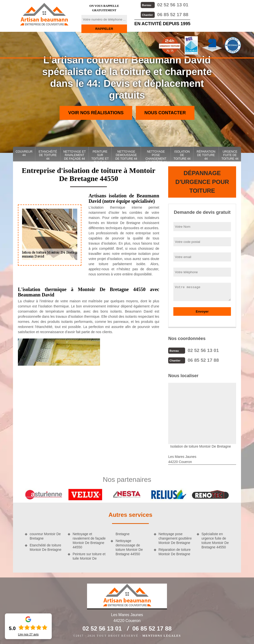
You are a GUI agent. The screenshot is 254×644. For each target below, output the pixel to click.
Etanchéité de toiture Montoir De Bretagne (45, 547)
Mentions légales (162, 636)
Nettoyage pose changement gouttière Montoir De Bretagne (175, 538)
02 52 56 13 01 (165, 5)
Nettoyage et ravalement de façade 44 (75, 155)
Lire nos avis (28, 634)
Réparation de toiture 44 (206, 155)
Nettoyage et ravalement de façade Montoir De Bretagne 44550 (89, 541)
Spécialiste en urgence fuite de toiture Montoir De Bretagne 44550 (215, 541)
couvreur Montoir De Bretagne (45, 536)
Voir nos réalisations (96, 113)
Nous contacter (165, 113)
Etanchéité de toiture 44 (48, 155)
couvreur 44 (24, 153)
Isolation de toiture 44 (182, 155)
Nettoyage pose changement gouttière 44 (156, 156)
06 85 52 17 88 (165, 15)
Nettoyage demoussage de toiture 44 (126, 155)
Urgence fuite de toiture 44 (230, 155)
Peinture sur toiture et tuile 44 (100, 156)
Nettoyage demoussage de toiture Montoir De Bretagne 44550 (129, 548)
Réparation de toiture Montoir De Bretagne (175, 552)
